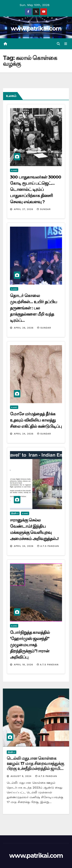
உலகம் (14, 170)
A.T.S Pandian (48, 546)
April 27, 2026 (24, 209)
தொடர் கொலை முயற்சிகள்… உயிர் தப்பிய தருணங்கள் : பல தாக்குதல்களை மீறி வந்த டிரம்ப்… (34, 308)
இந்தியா (15, 513)
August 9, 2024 (22, 776)
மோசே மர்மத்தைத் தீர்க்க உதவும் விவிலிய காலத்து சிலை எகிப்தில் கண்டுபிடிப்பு (36, 420)
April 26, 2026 (24, 328)
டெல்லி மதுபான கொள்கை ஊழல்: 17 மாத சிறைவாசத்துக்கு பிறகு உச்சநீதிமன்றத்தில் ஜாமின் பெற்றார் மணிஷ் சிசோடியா (35, 766)
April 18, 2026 (24, 665)
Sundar (44, 209)
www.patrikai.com (36, 29)
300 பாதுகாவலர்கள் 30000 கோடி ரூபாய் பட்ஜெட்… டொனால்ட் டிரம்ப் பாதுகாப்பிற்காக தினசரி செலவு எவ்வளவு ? (36, 189)
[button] (58, 44)
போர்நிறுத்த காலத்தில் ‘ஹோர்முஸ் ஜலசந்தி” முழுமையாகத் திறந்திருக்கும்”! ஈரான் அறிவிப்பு (30, 645)
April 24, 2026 (24, 434)
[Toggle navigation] (66, 44)
